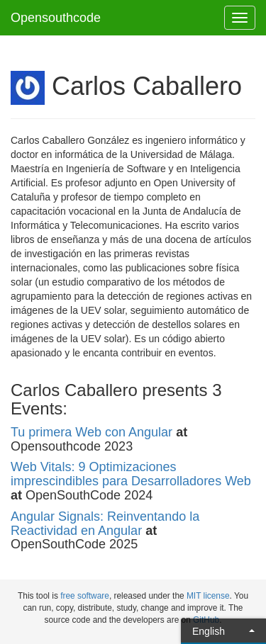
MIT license (208, 596)
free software (85, 596)
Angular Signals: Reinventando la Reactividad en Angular (105, 524)
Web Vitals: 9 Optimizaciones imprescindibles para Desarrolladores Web (131, 474)
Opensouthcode (56, 18)
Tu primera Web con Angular (92, 432)
